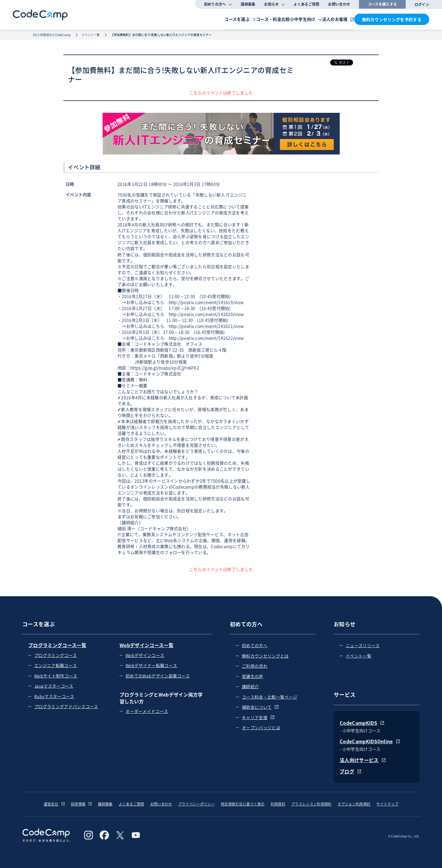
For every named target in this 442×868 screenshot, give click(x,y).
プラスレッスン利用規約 (311, 804)
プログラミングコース (55, 655)
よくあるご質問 (306, 4)
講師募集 (248, 4)
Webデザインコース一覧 (146, 645)
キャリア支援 (258, 717)
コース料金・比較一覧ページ (269, 697)
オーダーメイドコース (147, 711)
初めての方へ (255, 645)
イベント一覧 (358, 656)
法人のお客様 (326, 19)
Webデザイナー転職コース (151, 665)
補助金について (260, 707)
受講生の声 (253, 676)
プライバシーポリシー (196, 804)
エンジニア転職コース (55, 665)
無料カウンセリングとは (265, 656)
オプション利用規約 (354, 804)
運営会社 (54, 804)
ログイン (422, 4)
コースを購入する (383, 4)
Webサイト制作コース (56, 676)
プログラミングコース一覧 (57, 645)
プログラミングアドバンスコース (66, 706)
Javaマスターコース (54, 686)
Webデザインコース (145, 655)
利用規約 (278, 804)
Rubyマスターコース (54, 696)
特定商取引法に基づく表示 (243, 804)
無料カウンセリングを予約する (392, 19)
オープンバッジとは (261, 728)
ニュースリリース (363, 645)
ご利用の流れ (255, 666)
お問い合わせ (339, 4)
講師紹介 (250, 686)
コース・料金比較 (237, 19)
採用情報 (81, 804)
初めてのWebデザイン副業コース (158, 676)
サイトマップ (387, 804)
